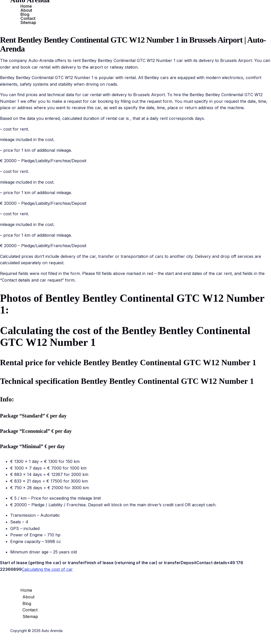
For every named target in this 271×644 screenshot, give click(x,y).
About (26, 10)
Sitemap (28, 22)
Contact (28, 18)
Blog (25, 14)
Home (26, 6)
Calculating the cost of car (47, 569)
